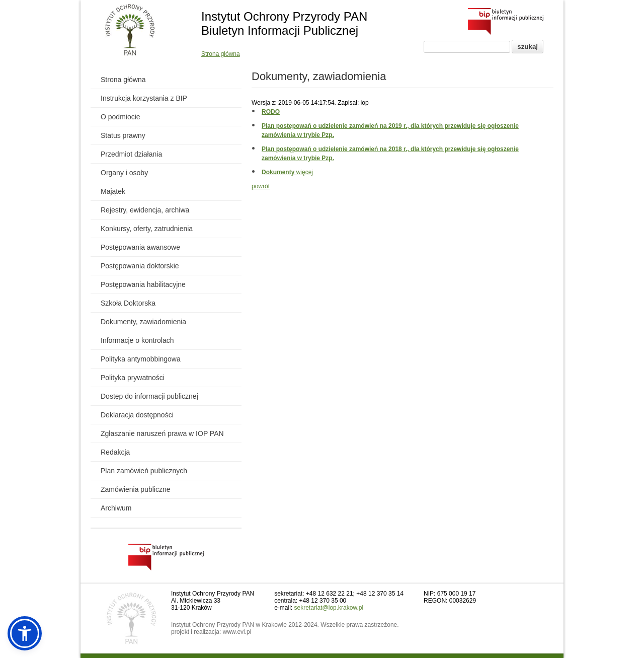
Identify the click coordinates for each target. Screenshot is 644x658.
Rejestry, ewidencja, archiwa (145, 210)
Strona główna (221, 54)
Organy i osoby (124, 173)
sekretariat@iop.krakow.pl (329, 608)
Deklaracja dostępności (137, 415)
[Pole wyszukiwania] (467, 47)
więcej (287, 172)
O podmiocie (120, 117)
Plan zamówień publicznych (144, 471)
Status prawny (123, 135)
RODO (271, 112)
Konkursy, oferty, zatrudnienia (147, 229)
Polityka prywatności (133, 378)
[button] (25, 633)
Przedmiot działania (131, 154)
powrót (261, 186)
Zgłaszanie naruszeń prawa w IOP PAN (162, 433)
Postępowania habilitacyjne (143, 284)
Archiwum (116, 508)
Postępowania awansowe (140, 247)
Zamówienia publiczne (136, 489)
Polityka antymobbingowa (141, 359)
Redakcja (115, 452)
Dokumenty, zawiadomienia (143, 322)
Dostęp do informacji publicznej (149, 396)
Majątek (113, 191)
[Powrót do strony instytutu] (130, 31)
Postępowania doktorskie (140, 266)
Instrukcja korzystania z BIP (144, 98)
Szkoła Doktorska (128, 303)
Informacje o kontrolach (137, 340)
